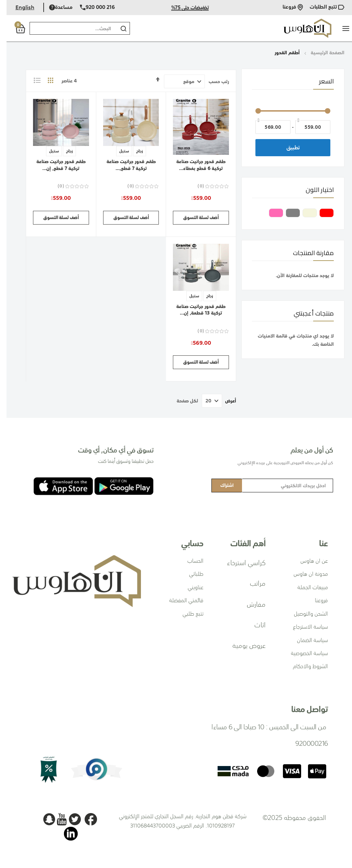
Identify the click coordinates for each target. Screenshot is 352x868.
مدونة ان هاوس (304, 574)
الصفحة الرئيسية (320, 53)
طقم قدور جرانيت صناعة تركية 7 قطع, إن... (54, 165)
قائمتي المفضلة (180, 600)
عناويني (189, 587)
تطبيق (287, 147)
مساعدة (54, 7)
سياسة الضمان (306, 640)
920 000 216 (91, 7)
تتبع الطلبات (321, 7)
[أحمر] (319, 214)
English (18, 7)
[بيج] (302, 214)
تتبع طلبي (186, 614)
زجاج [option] (133, 151)
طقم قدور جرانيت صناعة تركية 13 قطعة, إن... (194, 310)
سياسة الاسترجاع (304, 627)
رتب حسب (212, 81)
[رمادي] (285, 214)
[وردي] (268, 214)
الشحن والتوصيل (304, 614)
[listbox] (125, 152)
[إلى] (266, 127)
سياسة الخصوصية (303, 653)
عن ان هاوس (308, 561)
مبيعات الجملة (306, 587)
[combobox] (65, 28)
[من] (306, 127)
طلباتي (190, 574)
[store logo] (301, 28)
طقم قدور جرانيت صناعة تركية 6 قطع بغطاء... (194, 165)
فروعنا (286, 7)
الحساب (189, 561)
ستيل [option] (118, 151)
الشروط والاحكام (304, 666)
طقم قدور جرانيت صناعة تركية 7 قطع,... (125, 165)
